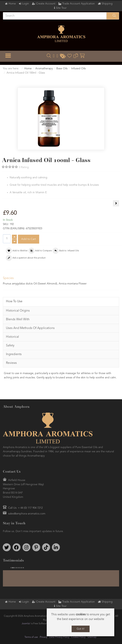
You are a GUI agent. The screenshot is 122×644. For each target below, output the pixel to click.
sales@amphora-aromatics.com (27, 514)
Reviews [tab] (11, 363)
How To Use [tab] (14, 301)
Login (26, 4)
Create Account (46, 4)
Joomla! (26, 622)
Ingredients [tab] (14, 354)
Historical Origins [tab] (18, 311)
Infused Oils (78, 69)
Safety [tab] (10, 346)
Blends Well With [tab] (18, 319)
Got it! (81, 629)
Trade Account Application (78, 4)
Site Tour (61, 8)
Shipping (107, 4)
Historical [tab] (12, 337)
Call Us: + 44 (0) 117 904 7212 (25, 508)
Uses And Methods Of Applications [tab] (30, 328)
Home (12, 4)
